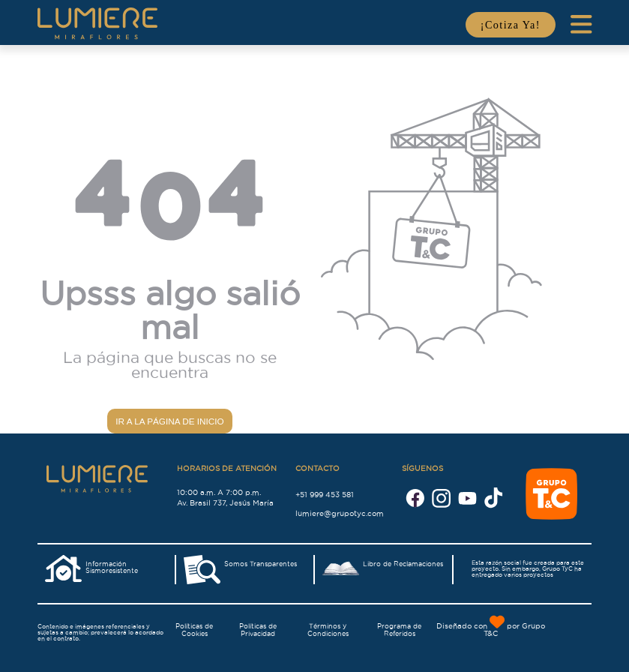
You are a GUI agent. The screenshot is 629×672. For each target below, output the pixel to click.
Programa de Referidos (399, 629)
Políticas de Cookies (194, 629)
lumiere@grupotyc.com (340, 513)
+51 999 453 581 (325, 494)
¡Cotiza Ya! (511, 25)
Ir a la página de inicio (170, 421)
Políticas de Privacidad (258, 629)
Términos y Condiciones (328, 629)
